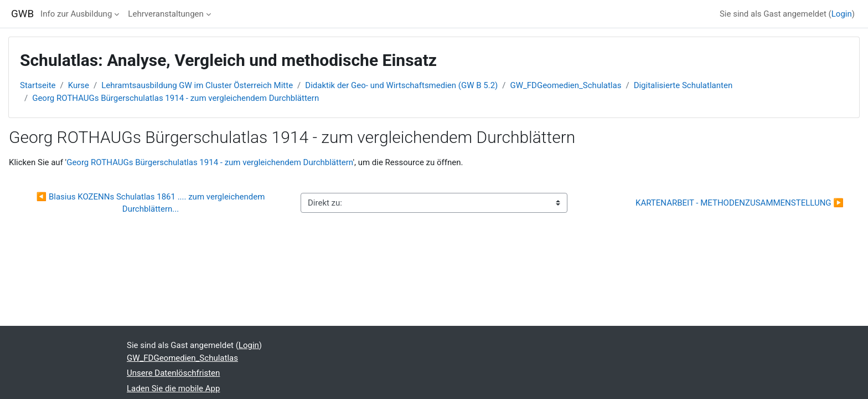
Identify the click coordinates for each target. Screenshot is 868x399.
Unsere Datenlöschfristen (173, 373)
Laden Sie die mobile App (173, 388)
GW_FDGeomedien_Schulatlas (565, 85)
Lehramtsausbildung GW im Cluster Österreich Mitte (197, 85)
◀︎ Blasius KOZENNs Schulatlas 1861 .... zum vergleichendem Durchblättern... (152, 203)
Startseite (38, 85)
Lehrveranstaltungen (166, 14)
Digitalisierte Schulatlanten (683, 85)
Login (842, 14)
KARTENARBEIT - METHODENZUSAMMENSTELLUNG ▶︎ (740, 203)
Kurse (79, 85)
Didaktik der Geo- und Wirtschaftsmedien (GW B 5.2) (401, 85)
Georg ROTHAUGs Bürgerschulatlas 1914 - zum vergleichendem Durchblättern (175, 98)
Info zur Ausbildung (76, 14)
